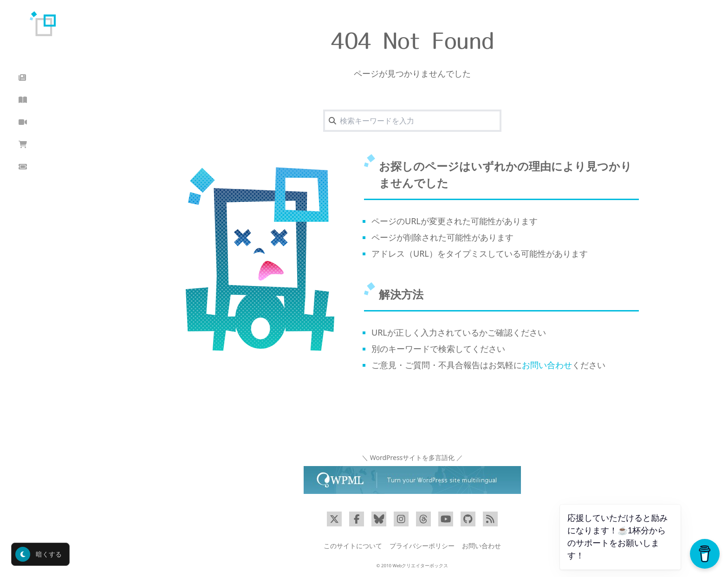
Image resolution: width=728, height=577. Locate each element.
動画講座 (39, 122)
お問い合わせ (547, 365)
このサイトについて (353, 546)
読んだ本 (39, 100)
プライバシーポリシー (422, 546)
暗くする (39, 554)
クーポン (39, 167)
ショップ (39, 145)
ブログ (35, 78)
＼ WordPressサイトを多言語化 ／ (412, 457)
